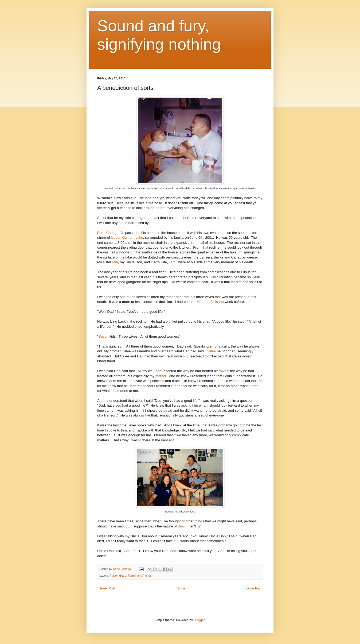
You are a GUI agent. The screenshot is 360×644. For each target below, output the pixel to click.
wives (224, 371)
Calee (211, 351)
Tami (173, 262)
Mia (115, 262)
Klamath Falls (207, 302)
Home (181, 588)
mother (161, 376)
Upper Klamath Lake (127, 238)
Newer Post (107, 588)
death (182, 526)
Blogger (199, 620)
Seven (103, 336)
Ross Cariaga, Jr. (111, 233)
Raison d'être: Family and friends (131, 576)
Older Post (254, 588)
